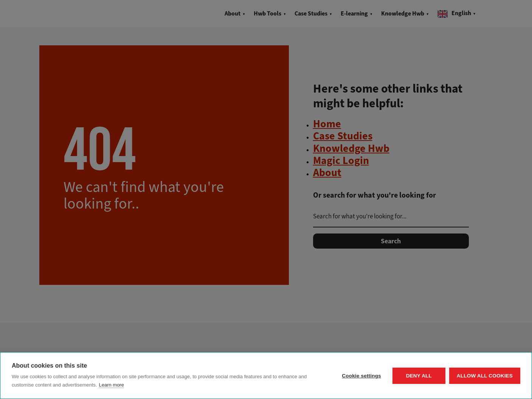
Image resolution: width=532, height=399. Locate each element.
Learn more (111, 385)
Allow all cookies (485, 376)
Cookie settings (361, 376)
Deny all (419, 376)
